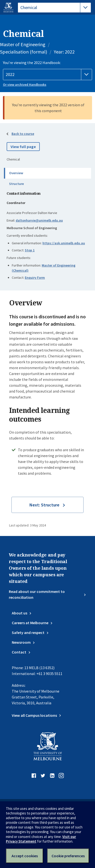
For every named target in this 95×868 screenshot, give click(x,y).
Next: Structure (44, 505)
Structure (16, 184)
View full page (23, 147)
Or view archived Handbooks (25, 85)
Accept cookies (25, 856)
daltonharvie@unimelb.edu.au (39, 220)
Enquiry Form (35, 278)
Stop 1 (30, 250)
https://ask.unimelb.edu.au (64, 243)
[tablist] (54, 8)
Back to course (23, 134)
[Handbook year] (48, 75)
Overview (16, 173)
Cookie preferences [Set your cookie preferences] (68, 856)
